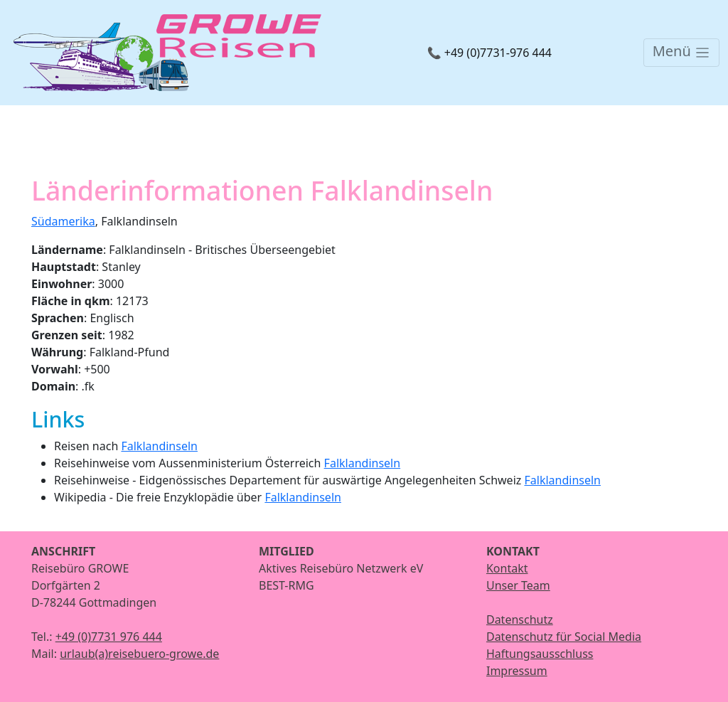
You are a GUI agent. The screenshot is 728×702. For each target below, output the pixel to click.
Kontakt (507, 568)
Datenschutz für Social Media (564, 637)
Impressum (517, 671)
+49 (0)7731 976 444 (109, 637)
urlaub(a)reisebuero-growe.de (139, 654)
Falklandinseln (159, 446)
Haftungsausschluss (540, 654)
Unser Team (518, 585)
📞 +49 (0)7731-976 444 (489, 53)
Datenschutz (520, 619)
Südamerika (63, 221)
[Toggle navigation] (681, 53)
